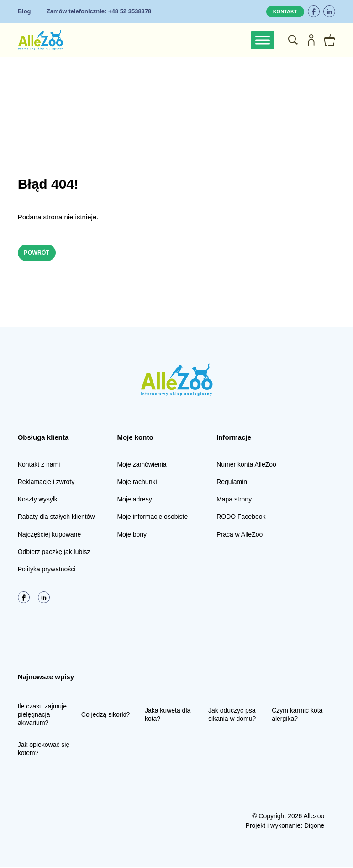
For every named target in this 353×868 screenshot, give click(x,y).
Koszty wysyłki (38, 501)
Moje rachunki (137, 483)
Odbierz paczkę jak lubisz (54, 553)
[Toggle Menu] (263, 40)
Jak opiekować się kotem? (44, 750)
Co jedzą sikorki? (106, 715)
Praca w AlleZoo (240, 535)
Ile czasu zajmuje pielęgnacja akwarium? (42, 715)
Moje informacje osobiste (152, 518)
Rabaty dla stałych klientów (56, 518)
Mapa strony (234, 501)
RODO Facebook (241, 518)
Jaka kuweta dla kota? (168, 715)
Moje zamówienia (142, 465)
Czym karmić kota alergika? (297, 715)
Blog (24, 11)
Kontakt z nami (39, 465)
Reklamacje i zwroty (46, 483)
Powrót (40, 253)
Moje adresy (134, 501)
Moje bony (132, 535)
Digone (314, 826)
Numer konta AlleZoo (246, 465)
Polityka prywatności (47, 570)
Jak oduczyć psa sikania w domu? (232, 715)
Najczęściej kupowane (50, 535)
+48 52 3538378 (99, 11)
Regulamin (232, 483)
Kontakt (285, 11)
